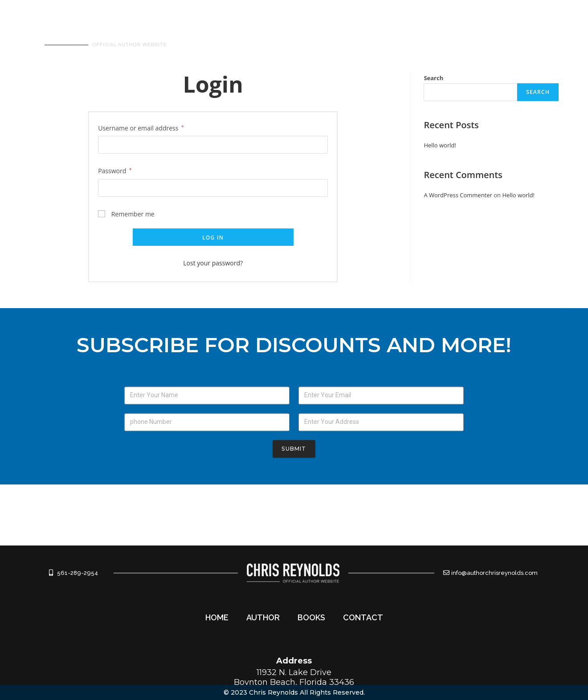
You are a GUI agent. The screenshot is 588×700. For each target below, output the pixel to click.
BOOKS (460, 34)
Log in (213, 238)
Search (433, 78)
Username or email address (141, 128)
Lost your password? (213, 263)
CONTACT (514, 34)
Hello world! (440, 145)
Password (115, 171)
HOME (358, 34)
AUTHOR (408, 34)
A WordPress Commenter (458, 195)
